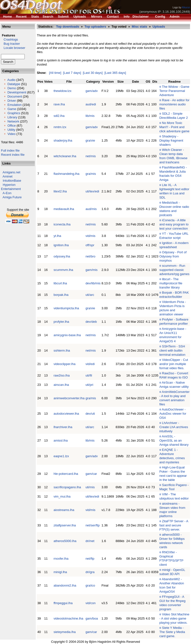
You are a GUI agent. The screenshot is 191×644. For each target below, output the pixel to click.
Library (12, 117)
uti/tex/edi (92, 191)
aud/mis (91, 209)
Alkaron (186, 7)
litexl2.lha (60, 191)
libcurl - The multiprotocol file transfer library (171, 283)
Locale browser (13, 48)
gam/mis (91, 270)
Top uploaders (95, 27)
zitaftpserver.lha (65, 525)
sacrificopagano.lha (67, 487)
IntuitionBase (12, 181)
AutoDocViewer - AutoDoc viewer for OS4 (173, 414)
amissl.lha (61, 440)
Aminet (8, 176)
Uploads (159, 27)
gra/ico (90, 585)
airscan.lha (61, 385)
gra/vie (90, 140)
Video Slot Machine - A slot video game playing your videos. (174, 618)
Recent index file (13, 155)
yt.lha (57, 236)
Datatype (14, 84)
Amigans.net (12, 172)
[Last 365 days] (115, 73)
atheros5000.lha (65, 541)
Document (15, 96)
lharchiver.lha (63, 427)
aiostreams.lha (64, 510)
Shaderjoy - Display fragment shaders (171, 140)
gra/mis (91, 174)
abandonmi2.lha (65, 585)
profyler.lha (61, 322)
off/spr (90, 245)
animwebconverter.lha (69, 398)
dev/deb (91, 322)
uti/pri (89, 385)
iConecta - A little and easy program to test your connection (174, 224)
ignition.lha (61, 245)
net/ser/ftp (93, 525)
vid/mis (90, 236)
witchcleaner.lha (65, 156)
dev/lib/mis (93, 283)
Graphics (14, 113)
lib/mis (90, 116)
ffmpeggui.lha (63, 603)
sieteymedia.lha (65, 632)
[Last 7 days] (72, 73)
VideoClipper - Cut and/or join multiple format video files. (174, 364)
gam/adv (92, 91)
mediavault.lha (64, 209)
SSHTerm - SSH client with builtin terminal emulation (172, 350)
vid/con (90, 603)
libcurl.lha (60, 283)
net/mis (91, 156)
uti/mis (90, 487)
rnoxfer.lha (61, 559)
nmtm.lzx (60, 127)
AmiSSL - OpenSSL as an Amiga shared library (174, 440)
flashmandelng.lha (67, 174)
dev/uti (90, 414)
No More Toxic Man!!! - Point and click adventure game (174, 127)
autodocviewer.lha (66, 414)
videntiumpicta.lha (66, 308)
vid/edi (90, 364)
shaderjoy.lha (63, 140)
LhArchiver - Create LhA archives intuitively (174, 427)
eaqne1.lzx (61, 456)
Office (12, 126)
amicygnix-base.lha (67, 335)
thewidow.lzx (63, 91)
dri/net (90, 541)
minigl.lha (60, 572)
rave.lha (59, 104)
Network (13, 121)
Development (17, 92)
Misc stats (139, 27)
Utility (11, 130)
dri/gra (90, 572)
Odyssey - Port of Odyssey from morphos (173, 256)
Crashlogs (9, 39)
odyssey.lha (62, 256)
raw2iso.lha (62, 375)
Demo (12, 88)
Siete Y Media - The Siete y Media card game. (172, 632)
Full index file (10, 150)
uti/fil (89, 375)
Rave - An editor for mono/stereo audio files (174, 104)
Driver (12, 101)
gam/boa (92, 618)
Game (12, 109)
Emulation (14, 105)
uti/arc (90, 295)
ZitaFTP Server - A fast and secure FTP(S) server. (174, 525)
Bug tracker (10, 44)
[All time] (55, 73)
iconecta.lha (62, 224)
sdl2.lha (59, 116)
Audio (11, 80)
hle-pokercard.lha (66, 474)
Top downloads (68, 27)
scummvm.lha (63, 270)
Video (11, 134)
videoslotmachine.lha (68, 618)
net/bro (90, 256)
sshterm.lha (62, 350)
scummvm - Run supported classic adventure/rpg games (174, 270)
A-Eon (7, 193)
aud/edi (91, 104)
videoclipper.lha (65, 364)
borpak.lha (61, 295)
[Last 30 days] (93, 73)
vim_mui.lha (62, 496)
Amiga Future (12, 197)
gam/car (91, 474)
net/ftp (90, 559)
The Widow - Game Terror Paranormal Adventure (174, 91)
